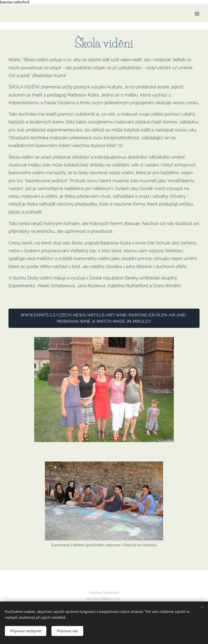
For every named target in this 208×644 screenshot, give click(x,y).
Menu (197, 14)
